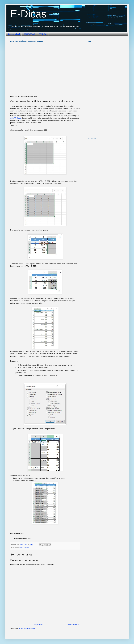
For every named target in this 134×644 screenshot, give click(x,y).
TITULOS (43, 34)
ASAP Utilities (16, 118)
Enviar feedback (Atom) (27, 629)
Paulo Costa (24, 545)
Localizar (26, 548)
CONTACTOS (29, 34)
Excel (21, 548)
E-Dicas (28, 14)
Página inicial (14, 34)
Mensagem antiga (73, 625)
